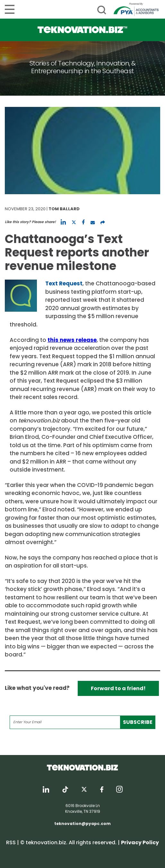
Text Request (64, 283)
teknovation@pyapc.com (82, 824)
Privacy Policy (140, 842)
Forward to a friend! (118, 688)
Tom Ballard (64, 209)
